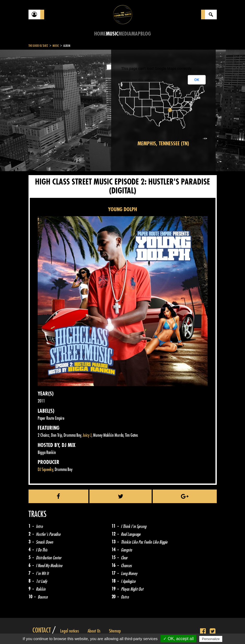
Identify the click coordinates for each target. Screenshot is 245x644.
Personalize (211, 639)
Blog (146, 34)
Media (125, 34)
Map (136, 34)
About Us (94, 631)
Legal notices (70, 631)
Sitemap (115, 631)
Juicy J (87, 435)
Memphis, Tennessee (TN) (163, 144)
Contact (42, 630)
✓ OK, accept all (178, 639)
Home (100, 34)
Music (112, 34)
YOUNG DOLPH (122, 209)
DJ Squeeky (45, 470)
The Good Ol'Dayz (38, 46)
